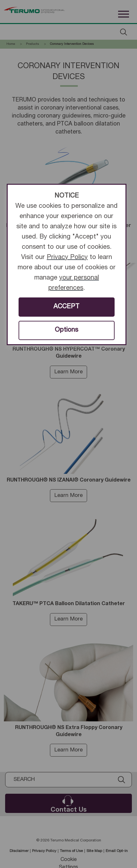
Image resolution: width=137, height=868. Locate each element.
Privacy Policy (67, 258)
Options (66, 330)
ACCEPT (66, 307)
